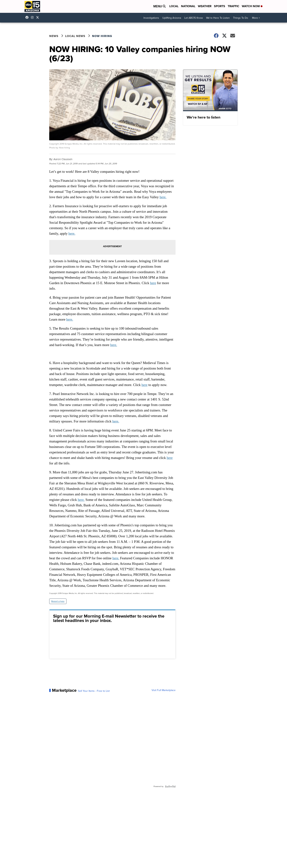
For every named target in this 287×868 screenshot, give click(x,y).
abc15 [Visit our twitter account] (38, 17)
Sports (220, 6)
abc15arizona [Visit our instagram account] (33, 17)
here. (163, 197)
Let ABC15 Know (194, 18)
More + (256, 18)
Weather (205, 6)
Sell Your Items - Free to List (94, 691)
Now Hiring (102, 36)
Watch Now (252, 6)
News (54, 36)
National (188, 6)
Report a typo (58, 601)
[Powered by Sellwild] (170, 786)
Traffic (233, 6)
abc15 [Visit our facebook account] (28, 17)
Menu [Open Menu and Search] (159, 6)
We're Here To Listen (218, 18)
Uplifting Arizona (172, 18)
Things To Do (241, 18)
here (153, 283)
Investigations (151, 18)
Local (174, 6)
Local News (75, 36)
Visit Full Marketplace (164, 690)
